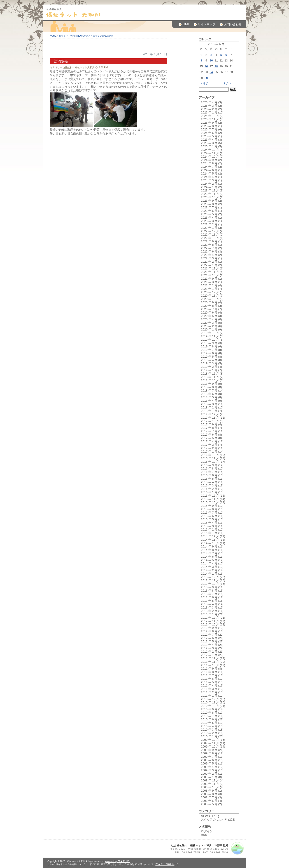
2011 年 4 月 (209, 685)
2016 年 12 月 (210, 455)
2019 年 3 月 (209, 363)
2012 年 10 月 (210, 624)
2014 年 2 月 (209, 570)
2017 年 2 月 (209, 448)
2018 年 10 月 (210, 380)
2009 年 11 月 (210, 743)
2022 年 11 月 (210, 235)
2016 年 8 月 (209, 468)
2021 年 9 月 (209, 279)
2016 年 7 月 (209, 472)
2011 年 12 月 (210, 658)
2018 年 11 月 (210, 377)
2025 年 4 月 (209, 140)
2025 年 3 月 (209, 143)
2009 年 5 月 (209, 763)
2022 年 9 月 (209, 241)
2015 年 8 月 (209, 509)
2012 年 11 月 (210, 621)
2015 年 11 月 (210, 499)
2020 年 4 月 (209, 319)
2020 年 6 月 (209, 313)
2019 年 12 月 (210, 333)
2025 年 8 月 (209, 126)
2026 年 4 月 (209, 102)
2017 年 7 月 (209, 431)
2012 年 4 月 (209, 645)
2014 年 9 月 (209, 546)
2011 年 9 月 (209, 669)
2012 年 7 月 (209, 635)
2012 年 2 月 (209, 652)
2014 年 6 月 (209, 557)
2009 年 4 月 (209, 767)
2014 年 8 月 (209, 550)
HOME (53, 36)
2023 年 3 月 (209, 221)
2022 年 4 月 (209, 255)
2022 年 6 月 (209, 251)
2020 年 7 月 (209, 309)
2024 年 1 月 (209, 187)
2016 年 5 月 (209, 479)
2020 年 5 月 (209, 316)
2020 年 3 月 (209, 323)
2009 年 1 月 (209, 777)
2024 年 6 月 (209, 170)
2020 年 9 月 (209, 302)
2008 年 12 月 (210, 780)
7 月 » (227, 84)
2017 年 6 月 (209, 435)
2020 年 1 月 (209, 329)
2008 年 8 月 (209, 794)
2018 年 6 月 (209, 394)
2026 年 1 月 (209, 112)
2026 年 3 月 (209, 106)
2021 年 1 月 (209, 289)
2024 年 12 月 (210, 150)
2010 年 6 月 (209, 719)
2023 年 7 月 (209, 207)
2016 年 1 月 (209, 492)
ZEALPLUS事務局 (164, 864)
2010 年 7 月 (209, 716)
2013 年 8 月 (209, 591)
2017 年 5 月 (209, 438)
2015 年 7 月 (209, 513)
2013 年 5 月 (209, 601)
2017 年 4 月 (209, 441)
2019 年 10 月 (210, 340)
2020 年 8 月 (209, 306)
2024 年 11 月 (210, 153)
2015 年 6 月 (209, 516)
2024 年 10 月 (210, 157)
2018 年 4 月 (209, 401)
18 (216, 66)
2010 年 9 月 (209, 709)
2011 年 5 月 (209, 682)
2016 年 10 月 (210, 462)
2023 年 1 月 (209, 228)
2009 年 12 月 (210, 740)
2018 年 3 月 (209, 404)
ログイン (207, 831)
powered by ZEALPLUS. (117, 861)
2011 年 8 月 (209, 672)
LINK (184, 24)
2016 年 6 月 (209, 475)
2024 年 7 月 (209, 167)
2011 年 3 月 (209, 689)
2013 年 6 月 (209, 597)
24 (211, 72)
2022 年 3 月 (209, 258)
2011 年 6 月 (209, 679)
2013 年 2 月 (209, 611)
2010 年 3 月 (209, 730)
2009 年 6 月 (209, 760)
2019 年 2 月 (209, 367)
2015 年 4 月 (209, 523)
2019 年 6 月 (209, 353)
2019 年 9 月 (209, 343)
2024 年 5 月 (209, 173)
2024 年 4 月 (209, 177)
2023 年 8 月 (209, 204)
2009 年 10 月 (210, 747)
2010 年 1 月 (209, 736)
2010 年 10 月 (210, 706)
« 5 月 (205, 84)
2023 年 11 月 (210, 194)
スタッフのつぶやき (214, 820)
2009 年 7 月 (209, 757)
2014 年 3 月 (209, 567)
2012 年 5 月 (209, 641)
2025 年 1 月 (209, 146)
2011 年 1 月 (209, 696)
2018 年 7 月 (209, 390)
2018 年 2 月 (209, 407)
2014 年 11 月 (210, 540)
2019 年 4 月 (209, 360)
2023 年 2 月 (209, 224)
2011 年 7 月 (209, 675)
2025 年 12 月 (210, 116)
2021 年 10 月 (210, 275)
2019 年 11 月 (210, 336)
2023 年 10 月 (210, 197)
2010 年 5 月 (209, 723)
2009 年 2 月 (209, 774)
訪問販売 (61, 61)
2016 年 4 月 (209, 482)
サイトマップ (205, 24)
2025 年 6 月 (209, 133)
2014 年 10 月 (210, 543)
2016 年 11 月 (210, 458)
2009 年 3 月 (209, 770)
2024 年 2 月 (209, 184)
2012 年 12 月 (210, 618)
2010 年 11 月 (210, 702)
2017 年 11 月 (210, 418)
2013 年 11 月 (210, 580)
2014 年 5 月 (209, 560)
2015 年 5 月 (209, 519)
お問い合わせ (231, 24)
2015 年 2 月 (209, 530)
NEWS (67, 67)
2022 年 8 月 (209, 245)
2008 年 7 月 (209, 797)
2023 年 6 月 (209, 211)
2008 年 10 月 (210, 787)
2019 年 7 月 (209, 350)
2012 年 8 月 (209, 631)
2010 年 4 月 (209, 726)
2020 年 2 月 (209, 326)
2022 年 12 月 (210, 231)
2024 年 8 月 (209, 163)
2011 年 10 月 (210, 665)
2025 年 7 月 (209, 129)
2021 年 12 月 (210, 268)
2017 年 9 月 (209, 424)
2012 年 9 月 (209, 628)
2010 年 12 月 (210, 699)
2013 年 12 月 (210, 577)
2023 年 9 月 (209, 201)
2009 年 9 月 (209, 750)
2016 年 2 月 (209, 489)
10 (211, 60)
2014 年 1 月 (209, 574)
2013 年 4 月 (209, 604)
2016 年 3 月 (209, 485)
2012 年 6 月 (209, 638)
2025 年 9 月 (209, 123)
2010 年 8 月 (209, 713)
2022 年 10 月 (210, 238)
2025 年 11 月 (210, 119)
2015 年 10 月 (210, 502)
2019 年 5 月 (209, 357)
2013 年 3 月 (209, 607)
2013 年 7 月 (209, 594)
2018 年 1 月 (209, 411)
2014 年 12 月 (210, 536)
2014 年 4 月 (209, 563)
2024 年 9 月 (209, 160)
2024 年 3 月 (209, 180)
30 (206, 78)
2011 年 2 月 (209, 692)
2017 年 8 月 (209, 428)
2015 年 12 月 (210, 496)
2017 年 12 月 (210, 414)
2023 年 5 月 (209, 214)
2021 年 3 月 (209, 282)
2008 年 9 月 (209, 791)
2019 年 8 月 (209, 346)
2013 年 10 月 (210, 584)
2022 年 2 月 (209, 262)
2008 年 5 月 (209, 804)
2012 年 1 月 (209, 655)
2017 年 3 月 (209, 445)
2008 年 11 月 (210, 784)
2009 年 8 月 (209, 753)
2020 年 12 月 (210, 292)
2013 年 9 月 (209, 587)
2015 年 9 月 (209, 506)
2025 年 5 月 (209, 136)
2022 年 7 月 (209, 248)
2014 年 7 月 (209, 553)
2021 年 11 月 (210, 272)
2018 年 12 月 (210, 374)
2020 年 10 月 (210, 299)
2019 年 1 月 (209, 370)
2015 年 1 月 (209, 533)
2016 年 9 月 (209, 465)
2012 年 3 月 (209, 648)
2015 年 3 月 (209, 526)
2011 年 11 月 (210, 662)
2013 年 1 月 (209, 614)
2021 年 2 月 (209, 285)
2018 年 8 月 (209, 387)
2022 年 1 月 (209, 265)
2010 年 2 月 (209, 733)
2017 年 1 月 (209, 452)
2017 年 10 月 (210, 421)
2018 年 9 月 (209, 384)
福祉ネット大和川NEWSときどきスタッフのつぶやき (86, 36)
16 (206, 66)
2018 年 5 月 (209, 397)
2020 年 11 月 (210, 296)
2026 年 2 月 (209, 109)
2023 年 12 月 (210, 190)
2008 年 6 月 (209, 801)
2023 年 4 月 (209, 218)
